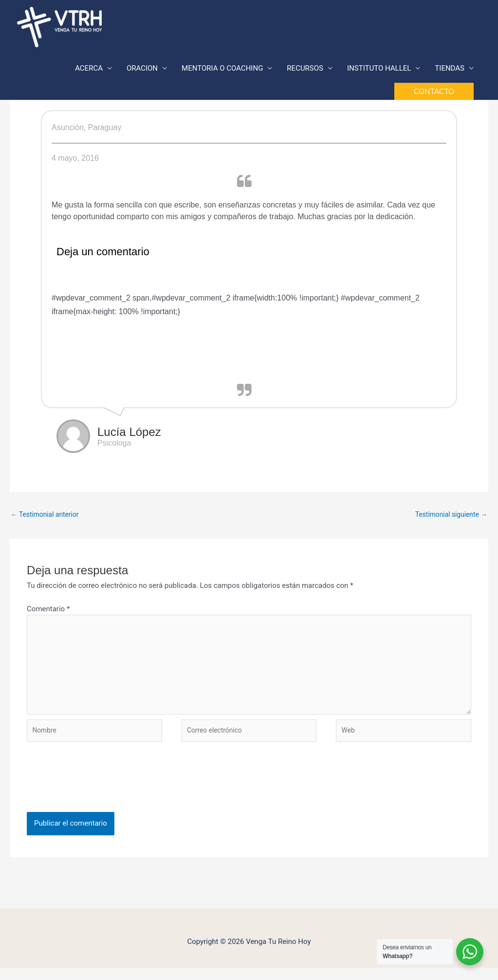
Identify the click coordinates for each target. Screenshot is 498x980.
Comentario (48, 610)
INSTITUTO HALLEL (379, 70)
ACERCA (89, 70)
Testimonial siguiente (448, 515)
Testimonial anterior (48, 515)
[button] (434, 93)
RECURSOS (305, 70)
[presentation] (101, 795)
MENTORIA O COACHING (222, 70)
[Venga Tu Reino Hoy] (59, 27)
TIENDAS (450, 70)
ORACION (142, 70)
